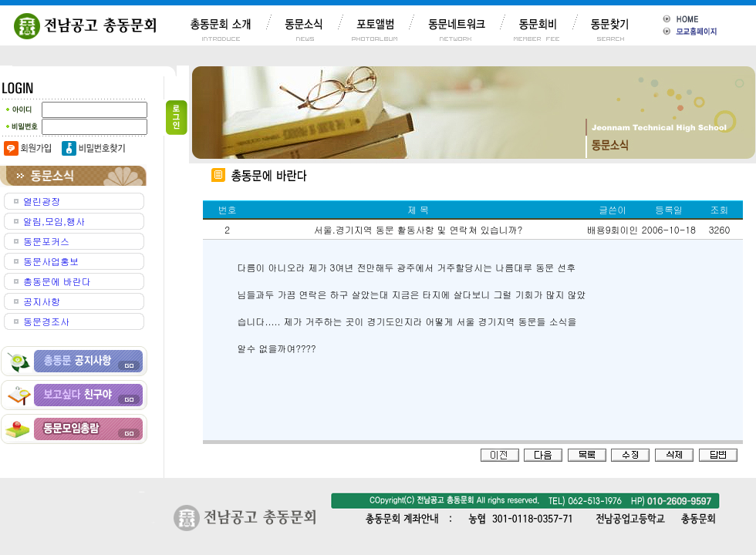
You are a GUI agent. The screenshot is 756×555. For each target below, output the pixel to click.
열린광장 (42, 201)
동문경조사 (46, 321)
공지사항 (42, 301)
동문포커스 (46, 241)
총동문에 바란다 (57, 281)
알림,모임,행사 (54, 221)
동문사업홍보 (51, 261)
